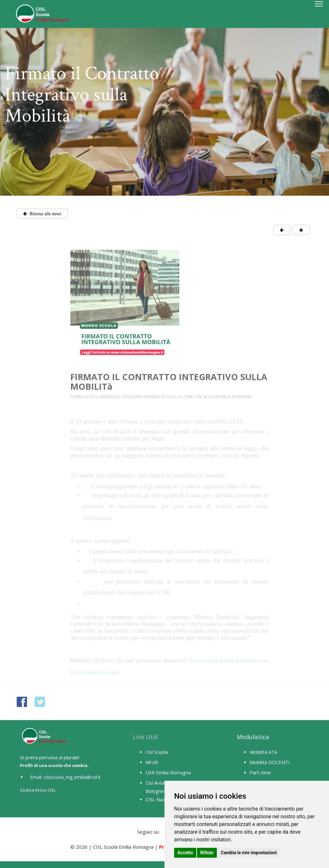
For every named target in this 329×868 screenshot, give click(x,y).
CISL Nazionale (162, 799)
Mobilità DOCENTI (270, 762)
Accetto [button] (185, 853)
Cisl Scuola (157, 752)
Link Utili (145, 737)
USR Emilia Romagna (168, 772)
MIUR (152, 762)
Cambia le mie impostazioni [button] (249, 853)
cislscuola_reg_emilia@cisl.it (72, 777)
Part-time (260, 772)
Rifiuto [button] (207, 853)
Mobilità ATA (263, 752)
